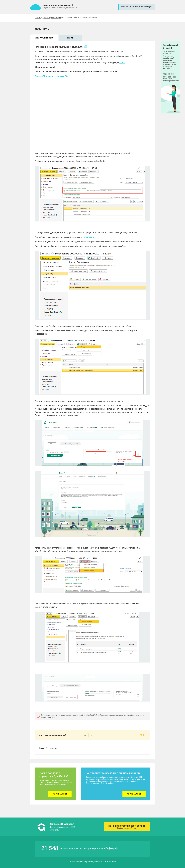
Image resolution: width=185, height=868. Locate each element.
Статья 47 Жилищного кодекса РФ (51, 76)
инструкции (89, 237)
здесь (122, 62)
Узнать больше (60, 794)
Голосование (52, 748)
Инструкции (56, 18)
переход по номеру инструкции (137, 7)
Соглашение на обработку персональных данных (93, 862)
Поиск (70, 38)
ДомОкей (46, 18)
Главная (38, 18)
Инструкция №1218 (44, 38)
